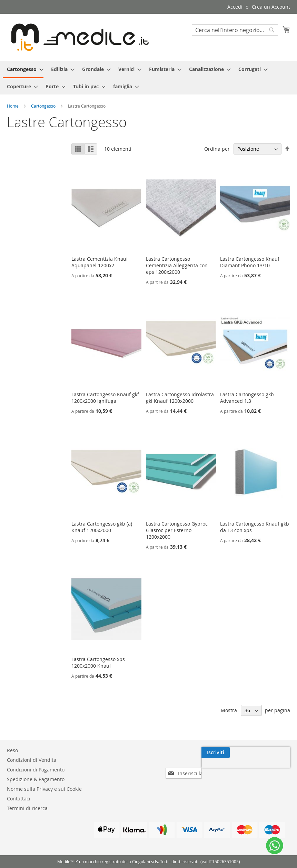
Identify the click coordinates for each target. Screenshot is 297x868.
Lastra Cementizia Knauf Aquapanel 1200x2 (100, 262)
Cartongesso (44, 106)
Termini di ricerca (27, 808)
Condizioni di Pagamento (36, 770)
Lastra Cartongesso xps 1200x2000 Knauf (98, 662)
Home (13, 106)
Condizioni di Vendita (32, 760)
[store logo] (78, 37)
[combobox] (235, 30)
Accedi (235, 7)
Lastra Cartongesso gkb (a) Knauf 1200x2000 (102, 527)
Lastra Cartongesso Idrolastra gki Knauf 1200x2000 (180, 398)
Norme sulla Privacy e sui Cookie (44, 789)
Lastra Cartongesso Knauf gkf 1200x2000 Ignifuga (105, 398)
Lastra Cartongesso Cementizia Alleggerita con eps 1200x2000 (177, 265)
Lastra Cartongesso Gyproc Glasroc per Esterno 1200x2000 (177, 530)
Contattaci (19, 799)
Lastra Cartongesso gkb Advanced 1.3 (247, 398)
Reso (12, 750)
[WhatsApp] (275, 846)
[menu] (148, 78)
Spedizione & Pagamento (36, 779)
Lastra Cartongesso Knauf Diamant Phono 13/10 (250, 262)
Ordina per (217, 149)
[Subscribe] (276, 752)
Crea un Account (271, 7)
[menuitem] (23, 70)
